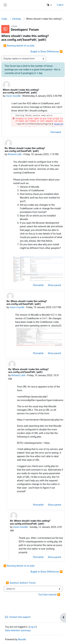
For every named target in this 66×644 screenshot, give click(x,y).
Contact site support (18, 617)
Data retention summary (18, 630)
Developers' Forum (17, 19)
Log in (60, 5)
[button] (49, 5)
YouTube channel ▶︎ (49, 595)
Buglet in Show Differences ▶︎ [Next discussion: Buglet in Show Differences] (47, 52)
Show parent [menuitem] (55, 285)
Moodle (22, 639)
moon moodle (13, 96)
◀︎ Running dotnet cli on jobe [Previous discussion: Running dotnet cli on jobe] (19, 46)
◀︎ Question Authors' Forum (21, 583)
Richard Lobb (15, 154)
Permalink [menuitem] (56, 132)
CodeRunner (5, 19)
